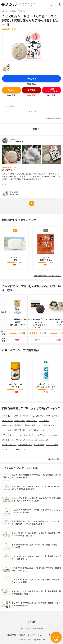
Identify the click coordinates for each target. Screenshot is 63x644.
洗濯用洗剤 (19, 425)
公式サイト (32, 79)
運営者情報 (12, 635)
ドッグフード (39, 445)
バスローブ (17, 416)
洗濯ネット (36, 425)
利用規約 (22, 635)
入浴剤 (36, 416)
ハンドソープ (44, 421)
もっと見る (31, 111)
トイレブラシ (7, 430)
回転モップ (27, 430)
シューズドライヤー (40, 435)
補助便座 (18, 430)
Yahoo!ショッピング (52, 90)
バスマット (27, 416)
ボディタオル (45, 416)
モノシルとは (38, 628)
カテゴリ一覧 (25, 628)
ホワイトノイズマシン (25, 440)
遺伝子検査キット (25, 445)
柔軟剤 (27, 425)
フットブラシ (20, 421)
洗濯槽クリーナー (49, 425)
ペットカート (7, 449)
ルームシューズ (42, 440)
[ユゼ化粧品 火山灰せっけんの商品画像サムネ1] (6, 67)
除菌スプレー (7, 425)
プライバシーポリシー (36, 635)
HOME (31, 622)
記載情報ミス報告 (53, 119)
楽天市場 (31, 90)
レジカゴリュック (9, 445)
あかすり (56, 416)
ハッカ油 (53, 435)
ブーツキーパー (8, 440)
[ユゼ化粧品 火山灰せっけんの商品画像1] (26, 46)
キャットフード (52, 445)
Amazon (12, 90)
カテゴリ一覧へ (55, 459)
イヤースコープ (24, 435)
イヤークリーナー (9, 435)
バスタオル (7, 416)
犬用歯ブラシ (20, 449)
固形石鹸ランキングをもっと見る (47, 276)
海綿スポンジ (7, 421)
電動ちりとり (39, 430)
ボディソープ (32, 421)
